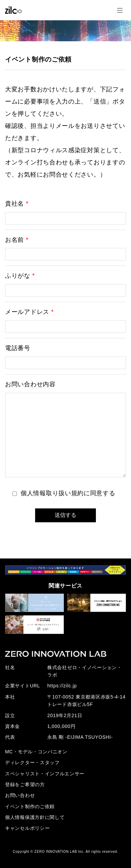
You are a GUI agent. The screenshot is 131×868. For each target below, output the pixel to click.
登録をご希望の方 (25, 784)
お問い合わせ (20, 795)
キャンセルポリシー (27, 828)
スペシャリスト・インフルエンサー (45, 774)
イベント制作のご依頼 (30, 806)
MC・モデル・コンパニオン (36, 752)
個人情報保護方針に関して (35, 817)
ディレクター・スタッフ (32, 762)
